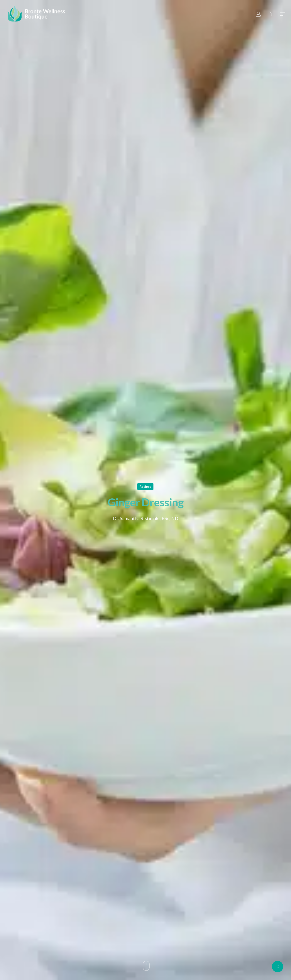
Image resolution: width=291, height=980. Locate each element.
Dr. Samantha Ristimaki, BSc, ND (146, 518)
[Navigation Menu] (282, 14)
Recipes (145, 486)
